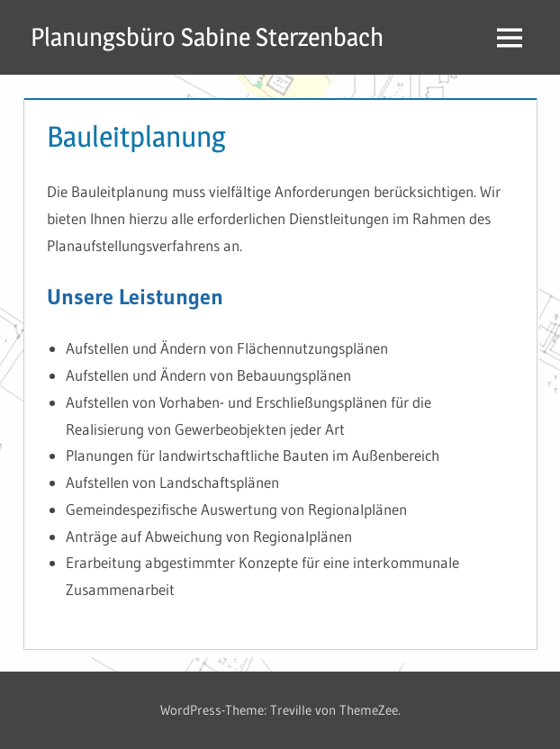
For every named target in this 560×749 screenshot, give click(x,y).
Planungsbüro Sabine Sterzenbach (207, 37)
